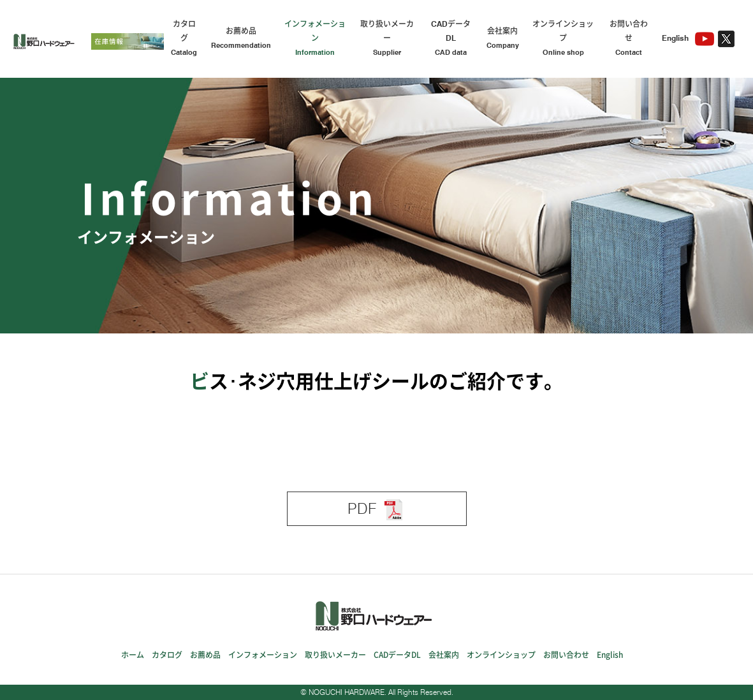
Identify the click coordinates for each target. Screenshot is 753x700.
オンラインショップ (563, 39)
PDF (377, 509)
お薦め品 (241, 39)
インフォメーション (315, 39)
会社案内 (503, 39)
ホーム (133, 655)
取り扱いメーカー (387, 39)
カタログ (184, 39)
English (675, 38)
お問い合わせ (629, 39)
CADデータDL (450, 39)
